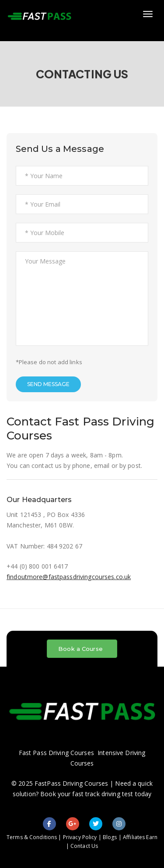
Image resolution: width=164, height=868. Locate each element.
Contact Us (84, 846)
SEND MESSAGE (48, 384)
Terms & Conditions (32, 837)
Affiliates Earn (140, 837)
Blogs (110, 837)
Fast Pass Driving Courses (56, 753)
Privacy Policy (80, 837)
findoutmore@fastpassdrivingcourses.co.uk (69, 577)
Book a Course (80, 649)
